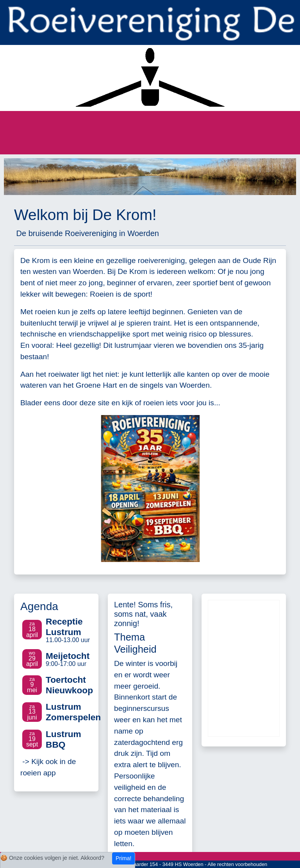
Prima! (123, 858)
